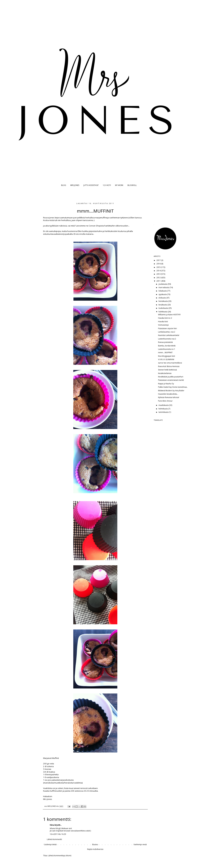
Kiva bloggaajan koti (167, 356)
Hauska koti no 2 (165, 318)
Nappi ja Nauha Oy (166, 384)
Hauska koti (163, 322)
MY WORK (119, 185)
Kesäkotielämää (165, 373)
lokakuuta (163, 291)
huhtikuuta (163, 312)
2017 (159, 260)
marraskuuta (164, 287)
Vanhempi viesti (140, 844)
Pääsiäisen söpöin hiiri (167, 328)
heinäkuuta (163, 301)
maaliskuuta (164, 405)
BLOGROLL (132, 185)
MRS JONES (75, 185)
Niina (52, 825)
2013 (159, 274)
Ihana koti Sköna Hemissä (169, 366)
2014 (159, 271)
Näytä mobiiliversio (95, 849)
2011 (159, 281)
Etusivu (95, 844)
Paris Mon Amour (165, 401)
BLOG (64, 185)
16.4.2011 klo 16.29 (58, 834)
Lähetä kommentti (54, 839)
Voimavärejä (163, 325)
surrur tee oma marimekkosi (170, 363)
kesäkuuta (163, 305)
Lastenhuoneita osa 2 (167, 339)
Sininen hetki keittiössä (167, 370)
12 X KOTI (107, 185)
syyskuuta (163, 294)
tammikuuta (164, 412)
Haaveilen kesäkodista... (168, 394)
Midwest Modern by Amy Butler (171, 391)
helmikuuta (163, 409)
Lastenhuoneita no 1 (167, 349)
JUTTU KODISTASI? (91, 185)
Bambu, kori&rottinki (167, 346)
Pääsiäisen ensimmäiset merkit (171, 380)
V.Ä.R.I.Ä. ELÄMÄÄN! (166, 359)
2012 (159, 278)
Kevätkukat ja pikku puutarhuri (171, 377)
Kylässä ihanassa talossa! (169, 397)
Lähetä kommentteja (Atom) (60, 856)
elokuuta (162, 298)
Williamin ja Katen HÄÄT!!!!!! (169, 315)
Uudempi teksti (50, 844)
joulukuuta (163, 284)
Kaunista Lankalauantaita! (169, 335)
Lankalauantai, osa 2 (167, 332)
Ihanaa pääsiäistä (165, 342)
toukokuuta (163, 308)
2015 (159, 267)
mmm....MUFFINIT (165, 352)
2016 (159, 264)
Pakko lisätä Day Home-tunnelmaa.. (173, 387)
